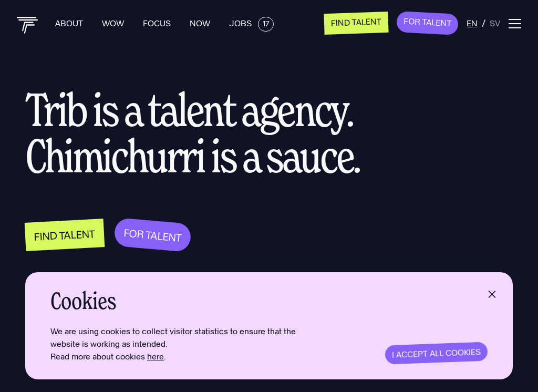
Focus (158, 23)
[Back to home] (28, 25)
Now (201, 23)
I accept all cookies (437, 353)
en (472, 23)
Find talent (356, 22)
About (70, 23)
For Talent (428, 22)
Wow (114, 23)
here (156, 356)
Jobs (251, 23)
